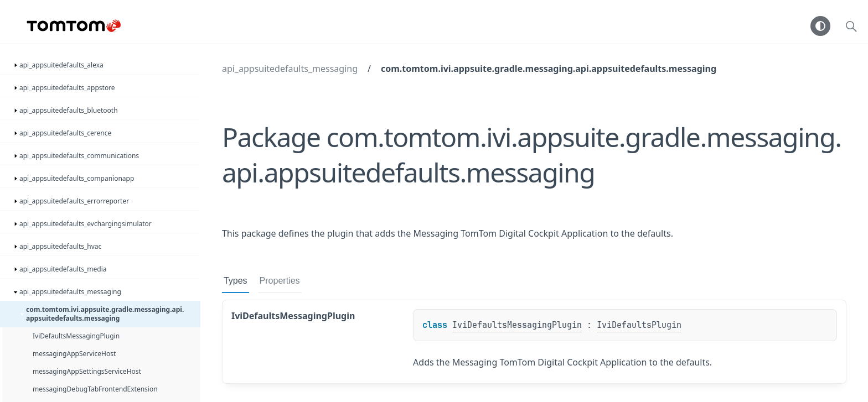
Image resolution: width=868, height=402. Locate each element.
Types (236, 281)
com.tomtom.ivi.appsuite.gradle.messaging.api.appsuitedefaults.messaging (549, 69)
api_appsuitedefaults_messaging (290, 69)
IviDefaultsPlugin (639, 325)
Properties (280, 281)
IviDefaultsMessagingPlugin (517, 325)
